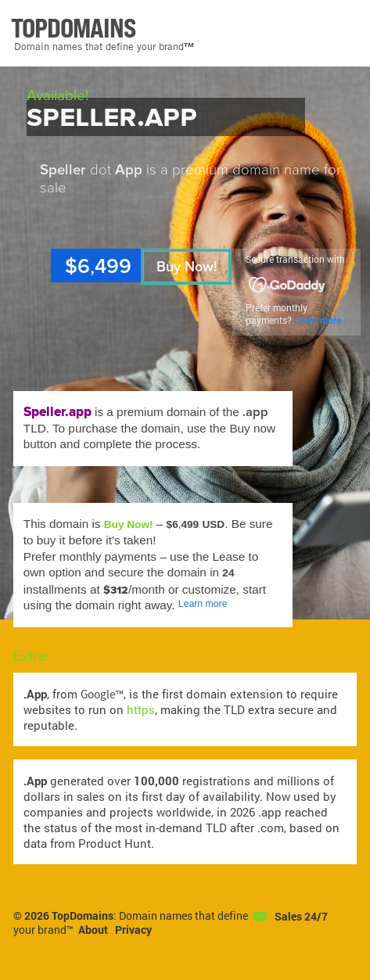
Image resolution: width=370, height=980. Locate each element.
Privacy (133, 930)
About (93, 930)
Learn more (318, 320)
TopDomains (83, 916)
